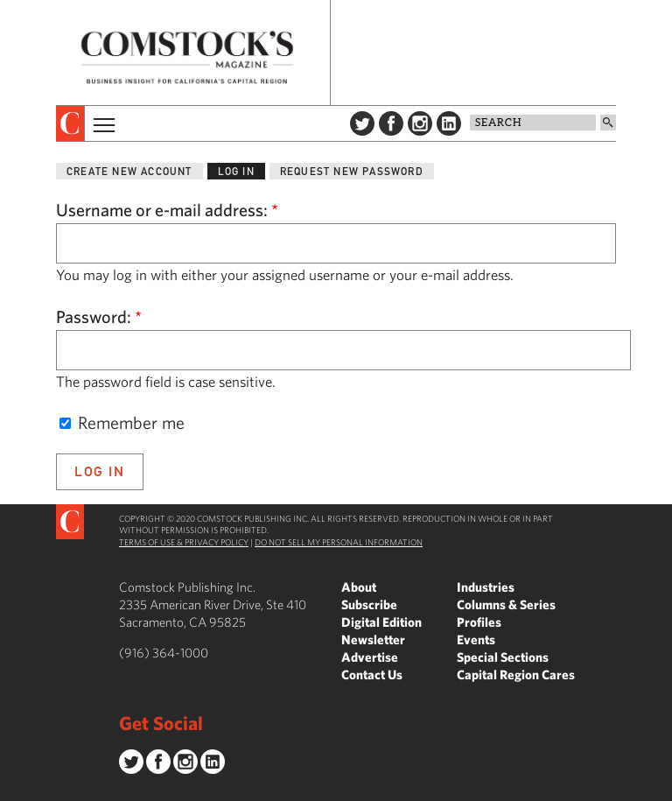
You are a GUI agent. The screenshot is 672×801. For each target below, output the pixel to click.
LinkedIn (449, 123)
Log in (236, 171)
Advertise (370, 657)
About (359, 587)
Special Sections (503, 657)
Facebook (391, 123)
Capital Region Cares (516, 675)
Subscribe (369, 604)
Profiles (479, 622)
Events (476, 639)
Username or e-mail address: (167, 210)
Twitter (362, 123)
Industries (486, 587)
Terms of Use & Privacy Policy (184, 542)
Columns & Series (506, 604)
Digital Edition (381, 622)
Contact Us (372, 675)
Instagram (420, 123)
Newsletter (373, 639)
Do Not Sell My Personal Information (339, 542)
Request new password (352, 171)
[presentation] (70, 123)
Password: (99, 316)
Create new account (129, 171)
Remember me (122, 422)
